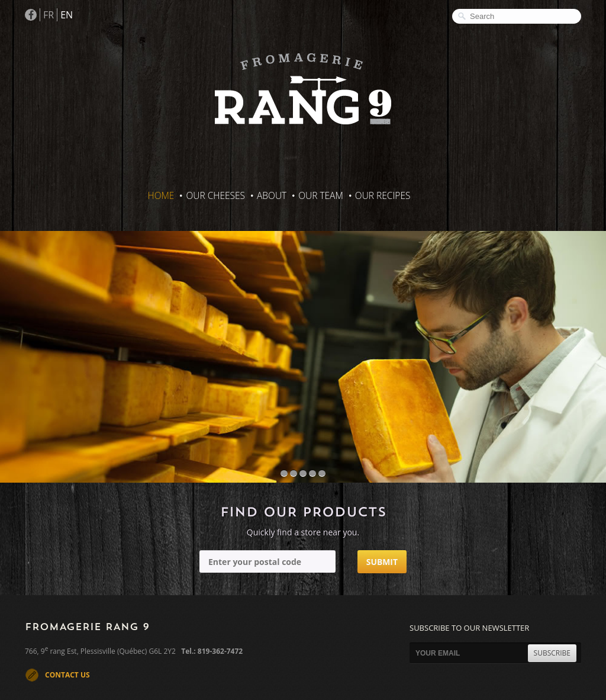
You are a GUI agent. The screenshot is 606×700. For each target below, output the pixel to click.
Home (161, 195)
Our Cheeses (215, 195)
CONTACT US (67, 675)
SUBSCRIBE (552, 653)
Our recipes (383, 195)
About (272, 195)
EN (67, 15)
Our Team (321, 195)
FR (49, 15)
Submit (382, 562)
